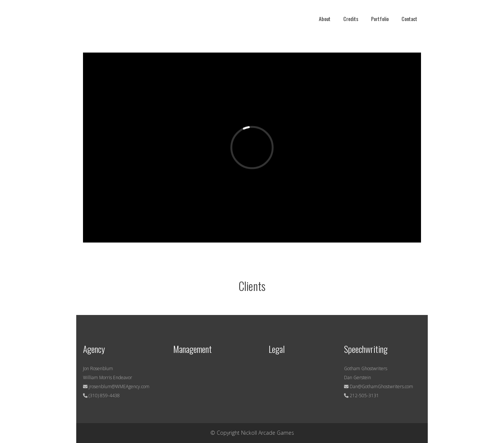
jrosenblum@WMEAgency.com (118, 386)
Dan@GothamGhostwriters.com (381, 386)
